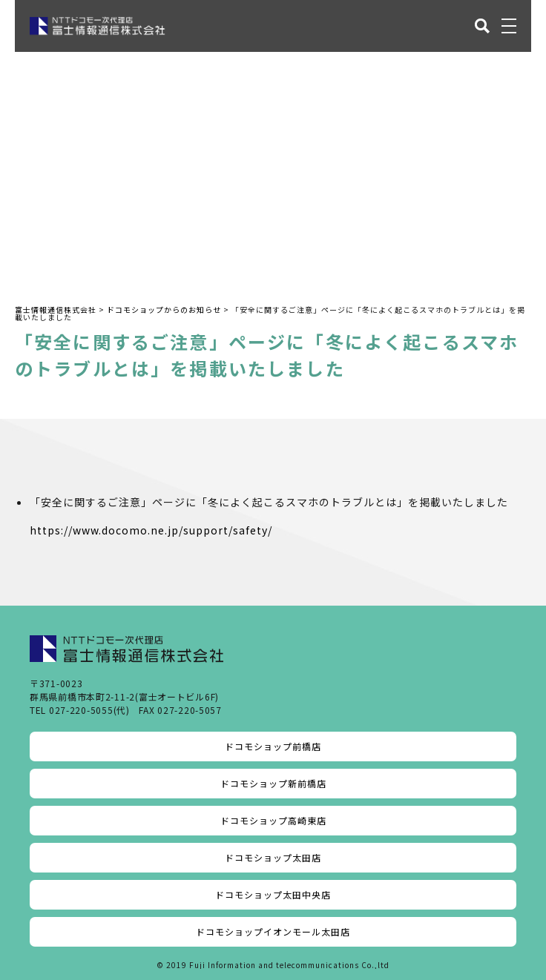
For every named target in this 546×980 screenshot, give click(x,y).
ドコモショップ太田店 (273, 857)
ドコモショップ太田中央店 (273, 894)
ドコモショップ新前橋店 (273, 783)
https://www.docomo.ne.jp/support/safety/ (151, 530)
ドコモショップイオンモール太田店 (273, 931)
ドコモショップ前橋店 (273, 746)
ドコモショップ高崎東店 (273, 820)
